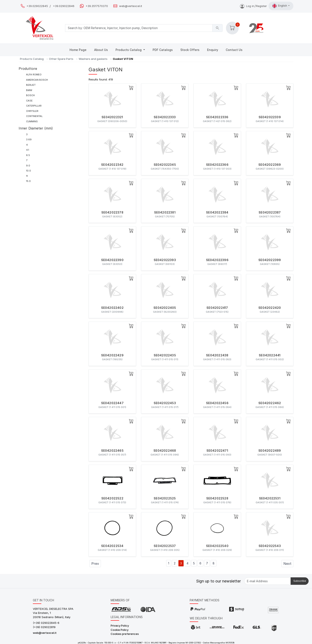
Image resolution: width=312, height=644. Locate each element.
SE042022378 (112, 212)
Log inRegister (253, 6)
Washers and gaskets (93, 59)
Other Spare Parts (61, 59)
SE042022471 (217, 451)
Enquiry (213, 50)
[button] (232, 28)
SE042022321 (112, 117)
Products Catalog (129, 50)
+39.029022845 (37, 6)
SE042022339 (270, 117)
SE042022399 (270, 260)
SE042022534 (112, 546)
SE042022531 (270, 498)
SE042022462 (270, 403)
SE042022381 (165, 212)
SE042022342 (112, 165)
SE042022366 (217, 165)
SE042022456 (217, 403)
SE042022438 (217, 355)
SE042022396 (217, 260)
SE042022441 (270, 355)
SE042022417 (217, 308)
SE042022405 (165, 308)
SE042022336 (217, 117)
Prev (95, 564)
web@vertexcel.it (131, 6)
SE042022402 (112, 308)
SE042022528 (217, 498)
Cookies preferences (125, 634)
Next (287, 564)
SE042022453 (165, 403)
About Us (101, 50)
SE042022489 (270, 451)
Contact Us (234, 50)
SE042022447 (112, 403)
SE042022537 (165, 546)
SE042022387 (270, 212)
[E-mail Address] (267, 581)
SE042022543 (270, 546)
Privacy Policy (120, 626)
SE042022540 (217, 546)
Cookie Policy (120, 630)
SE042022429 (112, 355)
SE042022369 (270, 165)
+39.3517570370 (97, 6)
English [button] (280, 6)
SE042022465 (112, 451)
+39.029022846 (64, 6)
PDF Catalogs (163, 50)
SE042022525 (165, 498)
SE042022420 (270, 308)
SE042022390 (112, 260)
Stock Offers (190, 50)
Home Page (78, 50)
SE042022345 (165, 165)
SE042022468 (165, 451)
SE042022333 (165, 117)
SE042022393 (165, 260)
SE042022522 (112, 498)
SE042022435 (165, 355)
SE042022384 (217, 212)
